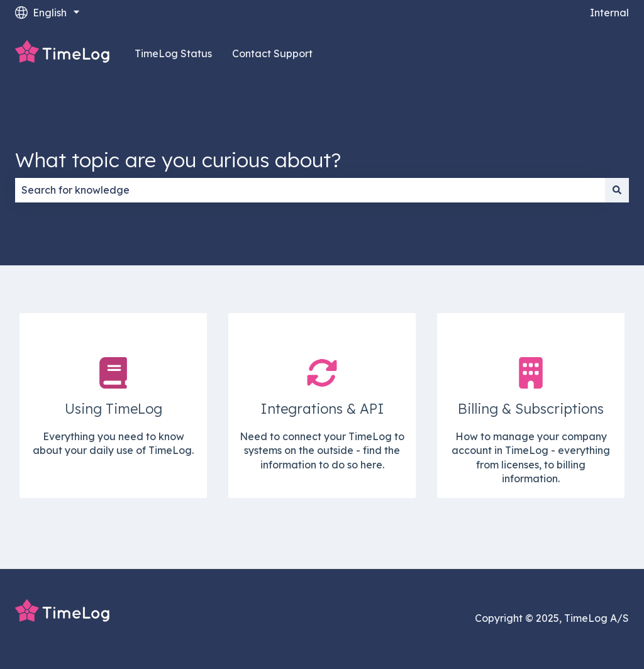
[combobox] (310, 190)
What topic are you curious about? (178, 160)
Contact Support (272, 53)
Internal (609, 13)
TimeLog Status (173, 53)
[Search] (617, 190)
